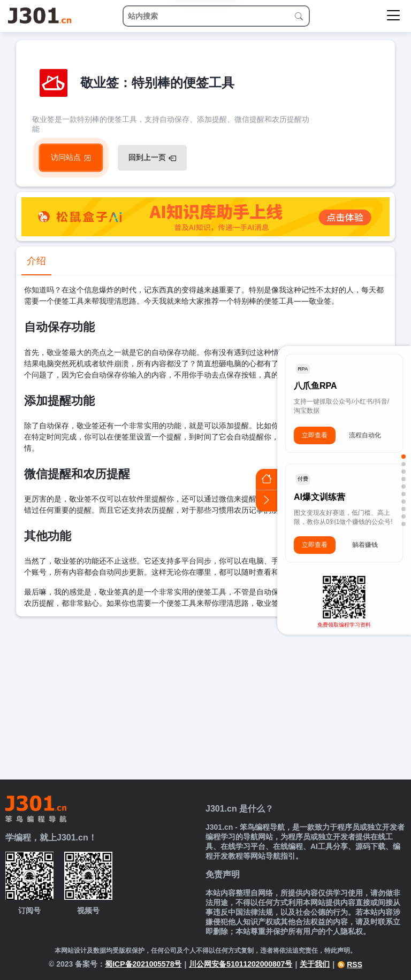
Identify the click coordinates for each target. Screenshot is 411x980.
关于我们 (315, 964)
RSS (350, 964)
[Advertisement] (205, 697)
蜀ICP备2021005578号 (143, 964)
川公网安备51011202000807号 (241, 964)
